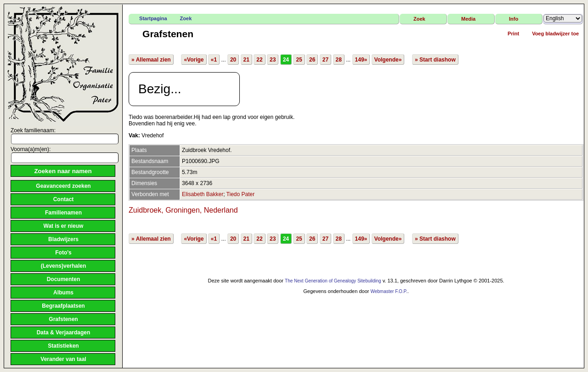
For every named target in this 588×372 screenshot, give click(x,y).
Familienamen (63, 213)
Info (514, 19)
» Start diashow (435, 60)
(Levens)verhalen (64, 266)
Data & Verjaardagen (64, 333)
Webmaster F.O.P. (389, 291)
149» (361, 60)
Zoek (186, 18)
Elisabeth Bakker (203, 194)
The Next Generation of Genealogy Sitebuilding (333, 281)
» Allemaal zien (151, 60)
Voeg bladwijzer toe (555, 34)
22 (259, 60)
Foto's (63, 253)
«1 (214, 60)
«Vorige (194, 60)
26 (312, 60)
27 (325, 60)
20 (233, 60)
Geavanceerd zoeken (63, 186)
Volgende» (388, 60)
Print (513, 34)
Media (468, 19)
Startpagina (153, 18)
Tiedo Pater (241, 194)
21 (246, 60)
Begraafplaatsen (63, 306)
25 (299, 60)
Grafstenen (63, 319)
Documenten (64, 279)
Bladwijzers (63, 239)
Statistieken (63, 346)
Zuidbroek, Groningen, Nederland (183, 210)
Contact (64, 199)
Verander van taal (63, 359)
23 (273, 60)
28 (339, 60)
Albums (63, 293)
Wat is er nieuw (64, 226)
